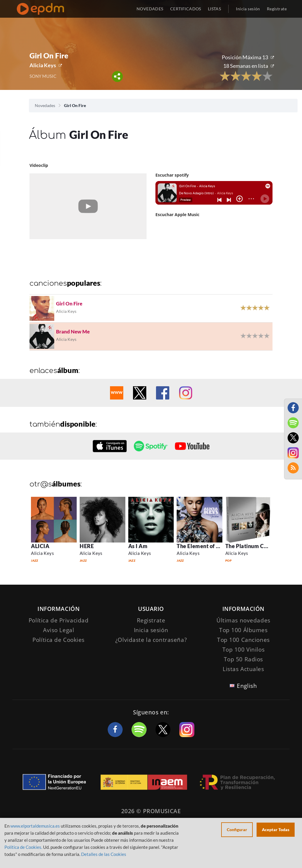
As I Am (138, 546)
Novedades (45, 105)
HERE (87, 546)
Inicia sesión (248, 9)
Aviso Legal (59, 630)
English (247, 686)
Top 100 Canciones (243, 640)
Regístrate (277, 9)
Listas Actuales (243, 669)
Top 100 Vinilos (244, 650)
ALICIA (40, 546)
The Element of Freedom (207, 546)
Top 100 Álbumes (243, 630)
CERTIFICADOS (186, 9)
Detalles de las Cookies (104, 854)
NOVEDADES (150, 9)
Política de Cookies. (23, 847)
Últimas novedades (243, 620)
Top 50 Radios (243, 659)
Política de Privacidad (59, 620)
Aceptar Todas (276, 830)
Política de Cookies (59, 640)
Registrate (151, 620)
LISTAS (215, 9)
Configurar (237, 830)
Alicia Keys (43, 65)
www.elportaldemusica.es (35, 826)
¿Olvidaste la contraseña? (151, 640)
